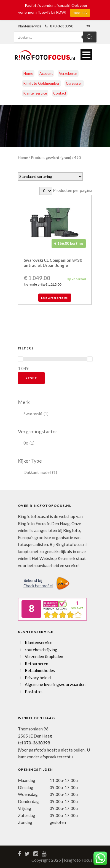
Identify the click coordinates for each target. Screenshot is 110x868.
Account (46, 73)
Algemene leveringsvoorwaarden (55, 684)
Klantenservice (35, 93)
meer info (80, 12)
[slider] (20, 359)
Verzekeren (68, 73)
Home (28, 73)
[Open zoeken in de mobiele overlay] (55, 34)
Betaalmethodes (40, 670)
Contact (60, 93)
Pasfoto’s (34, 691)
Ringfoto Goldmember (41, 83)
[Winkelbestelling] (50, 177)
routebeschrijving (41, 650)
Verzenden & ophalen (44, 656)
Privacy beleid (38, 678)
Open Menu (86, 55)
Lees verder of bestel (55, 298)
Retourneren (37, 664)
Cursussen (74, 83)
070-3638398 (37, 743)
